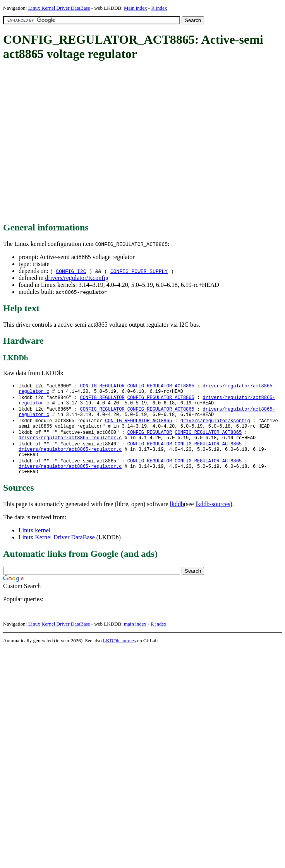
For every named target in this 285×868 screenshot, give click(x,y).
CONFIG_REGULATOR (102, 386)
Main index (136, 8)
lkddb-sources (213, 517)
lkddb (177, 517)
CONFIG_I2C (71, 271)
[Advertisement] (73, 142)
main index (135, 637)
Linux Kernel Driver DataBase (59, 8)
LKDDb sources (119, 654)
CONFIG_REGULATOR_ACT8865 (161, 386)
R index (159, 8)
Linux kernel (34, 543)
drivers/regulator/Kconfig (77, 278)
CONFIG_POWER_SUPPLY (139, 271)
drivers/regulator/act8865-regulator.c (70, 445)
